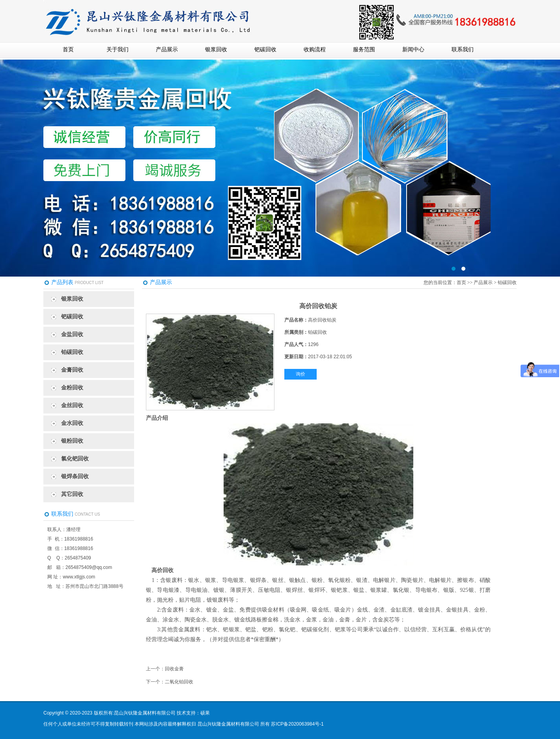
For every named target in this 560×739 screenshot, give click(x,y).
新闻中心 (413, 50)
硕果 (205, 713)
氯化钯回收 (75, 459)
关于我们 (118, 50)
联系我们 (463, 50)
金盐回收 (72, 334)
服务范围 (364, 50)
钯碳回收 (265, 50)
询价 (301, 374)
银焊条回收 (75, 476)
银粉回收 (72, 441)
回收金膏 (174, 669)
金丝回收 (72, 405)
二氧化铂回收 (179, 682)
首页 (68, 50)
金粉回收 (72, 388)
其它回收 (72, 494)
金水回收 (72, 423)
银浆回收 (216, 50)
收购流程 (315, 50)
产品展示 (167, 50)
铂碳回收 (72, 352)
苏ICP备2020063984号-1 (297, 724)
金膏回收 (72, 370)
